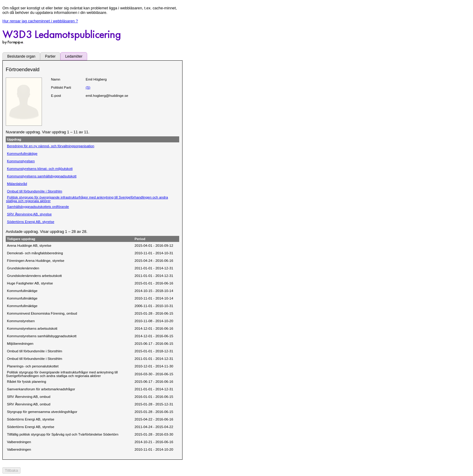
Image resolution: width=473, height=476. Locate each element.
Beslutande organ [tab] (21, 56)
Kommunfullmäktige (22, 154)
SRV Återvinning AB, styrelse (29, 214)
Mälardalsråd (17, 184)
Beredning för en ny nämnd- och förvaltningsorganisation (51, 146)
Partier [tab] (50, 56)
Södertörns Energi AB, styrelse (31, 222)
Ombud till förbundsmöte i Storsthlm (35, 191)
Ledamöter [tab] (74, 56)
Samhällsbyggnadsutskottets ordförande (38, 207)
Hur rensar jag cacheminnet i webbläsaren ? (40, 21)
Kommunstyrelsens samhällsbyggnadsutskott (42, 176)
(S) (88, 87)
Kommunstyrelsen (21, 161)
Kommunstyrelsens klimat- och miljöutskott (40, 169)
